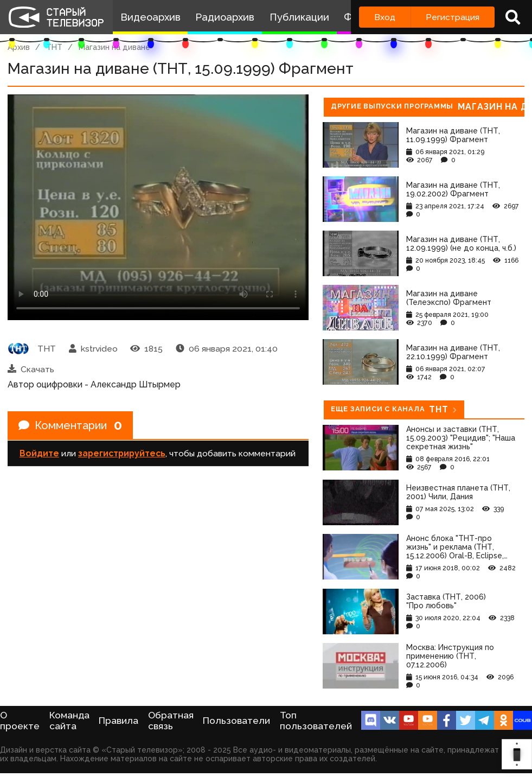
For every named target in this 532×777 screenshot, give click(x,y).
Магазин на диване (114, 47)
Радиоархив (225, 17)
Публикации (299, 17)
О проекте (20, 721)
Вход (385, 17)
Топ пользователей (316, 721)
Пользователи (236, 721)
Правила (118, 721)
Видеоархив (150, 17)
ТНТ (54, 47)
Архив (19, 47)
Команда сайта (69, 721)
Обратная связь (171, 721)
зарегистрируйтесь (122, 453)
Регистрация (453, 17)
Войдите (39, 453)
